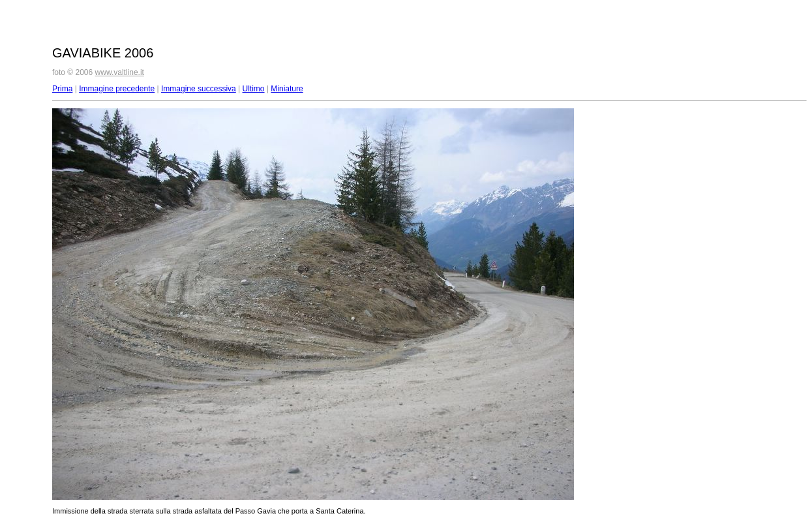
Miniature (287, 89)
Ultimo (254, 89)
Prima (62, 89)
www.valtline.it (120, 72)
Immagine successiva (199, 89)
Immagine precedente (117, 89)
